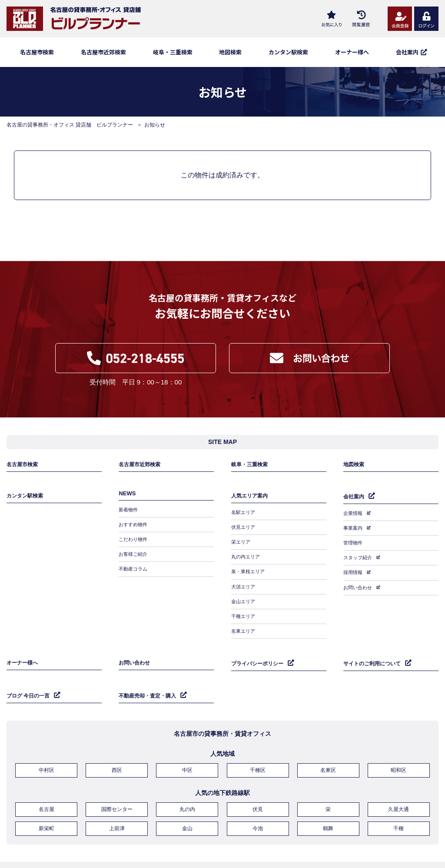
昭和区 (399, 748)
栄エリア (242, 542)
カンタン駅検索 (288, 52)
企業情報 (354, 517)
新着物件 (129, 517)
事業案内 (354, 530)
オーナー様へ (352, 52)
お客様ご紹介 (134, 555)
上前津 (117, 802)
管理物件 (354, 543)
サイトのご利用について (374, 646)
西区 (117, 748)
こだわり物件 (134, 542)
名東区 (328, 748)
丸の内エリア (247, 555)
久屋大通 (399, 785)
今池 (258, 802)
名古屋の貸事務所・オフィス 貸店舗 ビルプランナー (70, 125)
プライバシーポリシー (259, 646)
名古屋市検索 (37, 52)
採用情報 (354, 568)
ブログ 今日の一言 (30, 675)
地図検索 (230, 52)
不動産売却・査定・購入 (150, 675)
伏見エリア (244, 530)
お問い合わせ (359, 581)
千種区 (258, 748)
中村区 (46, 748)
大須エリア (244, 580)
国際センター (117, 785)
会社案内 (355, 502)
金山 (187, 802)
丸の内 (187, 785)
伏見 (258, 785)
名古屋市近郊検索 (103, 52)
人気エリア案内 (251, 502)
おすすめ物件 (134, 530)
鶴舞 (328, 802)
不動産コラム (134, 568)
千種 (399, 802)
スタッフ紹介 (359, 555)
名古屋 (46, 785)
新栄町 (46, 802)
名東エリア (244, 618)
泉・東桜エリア (249, 568)
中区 (187, 748)
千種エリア (244, 605)
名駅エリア (244, 517)
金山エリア (244, 593)
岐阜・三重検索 (173, 52)
